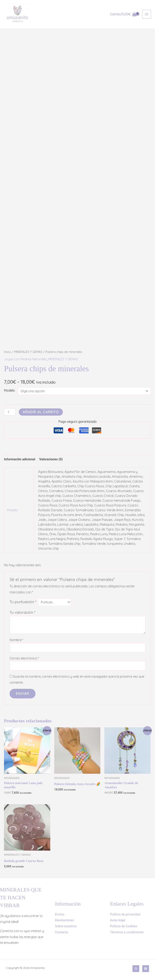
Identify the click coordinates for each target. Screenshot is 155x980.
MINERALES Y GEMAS (28, 352)
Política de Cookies (123, 926)
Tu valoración (22, 612)
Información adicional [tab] (20, 459)
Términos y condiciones (127, 932)
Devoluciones (65, 920)
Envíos (60, 914)
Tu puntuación (23, 602)
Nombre (16, 640)
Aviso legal (118, 920)
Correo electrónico (24, 658)
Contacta (62, 932)
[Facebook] (146, 969)
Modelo (9, 390)
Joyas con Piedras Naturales (25, 359)
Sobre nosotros (66, 926)
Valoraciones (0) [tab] (51, 459)
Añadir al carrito (41, 412)
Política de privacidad (125, 914)
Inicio (7, 352)
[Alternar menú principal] (147, 14)
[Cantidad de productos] (10, 412)
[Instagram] (136, 969)
